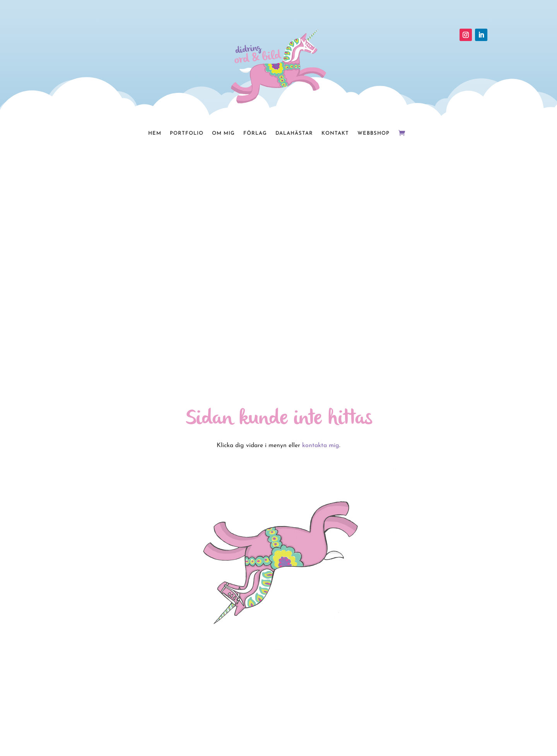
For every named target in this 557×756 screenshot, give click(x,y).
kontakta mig (321, 446)
